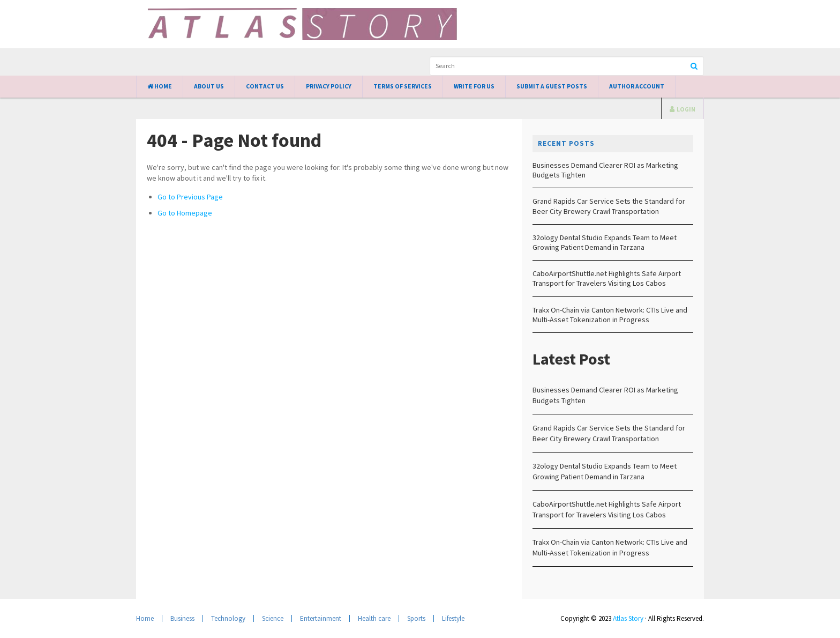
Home (160, 86)
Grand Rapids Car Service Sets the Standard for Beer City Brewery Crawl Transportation (609, 206)
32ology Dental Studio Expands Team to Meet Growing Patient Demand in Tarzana (605, 242)
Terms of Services (403, 86)
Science (273, 618)
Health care (374, 618)
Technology (228, 618)
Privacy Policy (329, 86)
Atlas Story (628, 618)
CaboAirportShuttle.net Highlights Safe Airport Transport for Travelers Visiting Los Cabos (607, 278)
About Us (209, 86)
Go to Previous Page (190, 197)
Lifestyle (453, 618)
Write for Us (474, 86)
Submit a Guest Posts (552, 86)
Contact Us (265, 86)
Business (182, 618)
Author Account (637, 86)
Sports (416, 618)
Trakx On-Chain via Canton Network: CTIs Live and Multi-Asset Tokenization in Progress (610, 315)
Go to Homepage (185, 213)
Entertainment (321, 618)
